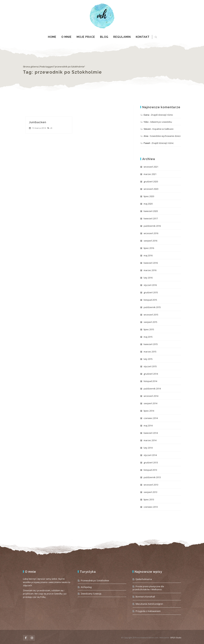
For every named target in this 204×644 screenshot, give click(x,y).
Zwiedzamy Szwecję (91, 594)
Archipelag (86, 587)
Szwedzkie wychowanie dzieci (165, 136)
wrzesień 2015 (151, 315)
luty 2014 (148, 448)
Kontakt (143, 37)
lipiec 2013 (149, 499)
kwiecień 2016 (151, 263)
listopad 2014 (150, 381)
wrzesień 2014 (151, 396)
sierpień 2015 (150, 322)
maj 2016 (148, 255)
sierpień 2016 (150, 241)
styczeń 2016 (150, 285)
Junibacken (38, 122)
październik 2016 (152, 226)
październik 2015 (152, 307)
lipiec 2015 (149, 329)
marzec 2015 (150, 352)
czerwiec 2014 (151, 418)
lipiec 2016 (149, 248)
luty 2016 (148, 278)
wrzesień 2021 (151, 167)
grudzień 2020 (151, 182)
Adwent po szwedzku (161, 122)
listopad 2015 (150, 300)
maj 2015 (148, 337)
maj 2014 (148, 426)
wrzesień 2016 (151, 233)
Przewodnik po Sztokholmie (95, 580)
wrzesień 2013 (151, 485)
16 (51, 128)
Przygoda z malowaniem (148, 611)
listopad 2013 (150, 470)
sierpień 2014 (150, 403)
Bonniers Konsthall (145, 597)
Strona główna (31, 67)
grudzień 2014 (151, 374)
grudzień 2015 (151, 292)
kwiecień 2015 (151, 344)
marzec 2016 (150, 270)
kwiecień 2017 (151, 218)
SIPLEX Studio (176, 638)
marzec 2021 (150, 174)
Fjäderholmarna (144, 579)
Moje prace (86, 37)
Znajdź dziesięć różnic (162, 115)
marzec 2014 (150, 440)
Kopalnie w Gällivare (163, 129)
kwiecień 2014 (151, 433)
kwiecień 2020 (151, 211)
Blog (104, 37)
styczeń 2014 (150, 455)
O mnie (66, 37)
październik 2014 (152, 389)
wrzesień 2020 (151, 189)
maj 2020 (148, 204)
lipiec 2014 (149, 411)
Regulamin (122, 37)
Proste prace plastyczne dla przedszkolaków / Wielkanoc (148, 588)
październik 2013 (152, 477)
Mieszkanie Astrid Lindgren (149, 604)
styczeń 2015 (150, 366)
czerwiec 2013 (151, 507)
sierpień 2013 (150, 492)
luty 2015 (148, 359)
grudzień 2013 (151, 462)
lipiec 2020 (149, 196)
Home (52, 37)
